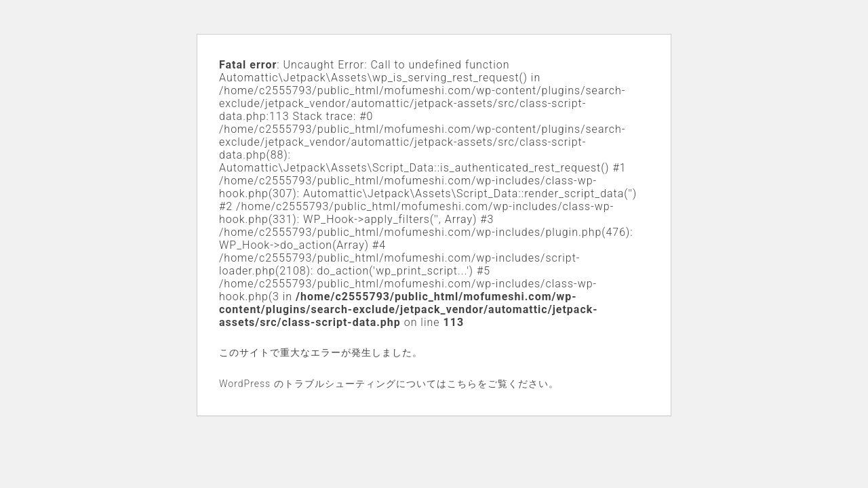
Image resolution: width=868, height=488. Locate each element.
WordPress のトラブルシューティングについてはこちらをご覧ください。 (389, 384)
